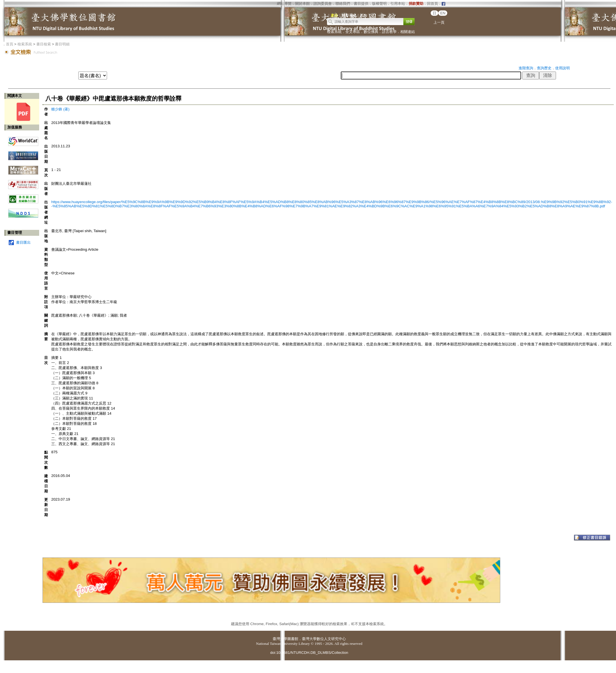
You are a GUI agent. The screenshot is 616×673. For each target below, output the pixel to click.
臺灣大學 (280, 639)
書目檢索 (44, 44)
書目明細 (62, 44)
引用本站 (398, 4)
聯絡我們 (343, 4)
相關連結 (408, 32)
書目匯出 (23, 242)
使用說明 (562, 68)
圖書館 (293, 639)
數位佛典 (371, 32)
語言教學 (389, 32)
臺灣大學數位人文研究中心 (324, 639)
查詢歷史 (544, 68)
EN (443, 13)
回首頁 (432, 4)
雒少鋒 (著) (60, 109)
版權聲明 (379, 4)
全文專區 (353, 32)
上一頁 (439, 22)
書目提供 (361, 4)
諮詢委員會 (323, 4)
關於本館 (303, 4)
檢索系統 (334, 32)
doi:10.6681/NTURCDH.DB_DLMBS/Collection (309, 653)
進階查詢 (526, 68)
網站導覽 (284, 4)
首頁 (10, 44)
